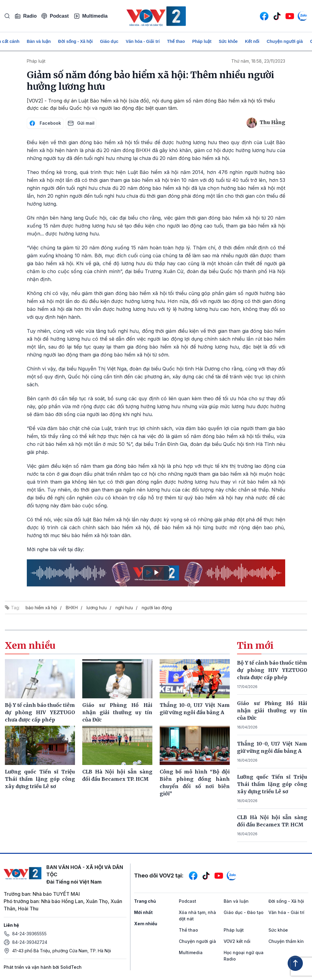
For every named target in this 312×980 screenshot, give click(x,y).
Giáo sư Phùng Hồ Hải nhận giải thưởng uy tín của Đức (272, 711)
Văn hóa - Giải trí (143, 41)
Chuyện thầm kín (286, 941)
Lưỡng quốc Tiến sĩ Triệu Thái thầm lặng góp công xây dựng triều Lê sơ (272, 784)
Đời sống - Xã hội (76, 41)
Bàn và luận (39, 41)
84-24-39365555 (29, 934)
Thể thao (176, 41)
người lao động (157, 608)
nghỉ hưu (124, 608)
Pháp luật (202, 41)
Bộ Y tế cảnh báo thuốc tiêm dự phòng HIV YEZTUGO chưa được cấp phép (272, 670)
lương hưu (97, 608)
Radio (26, 16)
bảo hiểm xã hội (41, 608)
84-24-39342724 (30, 942)
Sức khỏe (228, 41)
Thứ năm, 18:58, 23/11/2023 (258, 61)
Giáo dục (109, 41)
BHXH (72, 608)
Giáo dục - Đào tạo (244, 912)
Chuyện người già (285, 41)
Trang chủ (145, 901)
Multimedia (91, 16)
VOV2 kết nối (237, 941)
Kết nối (252, 41)
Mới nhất (143, 912)
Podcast (55, 16)
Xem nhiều (146, 924)
